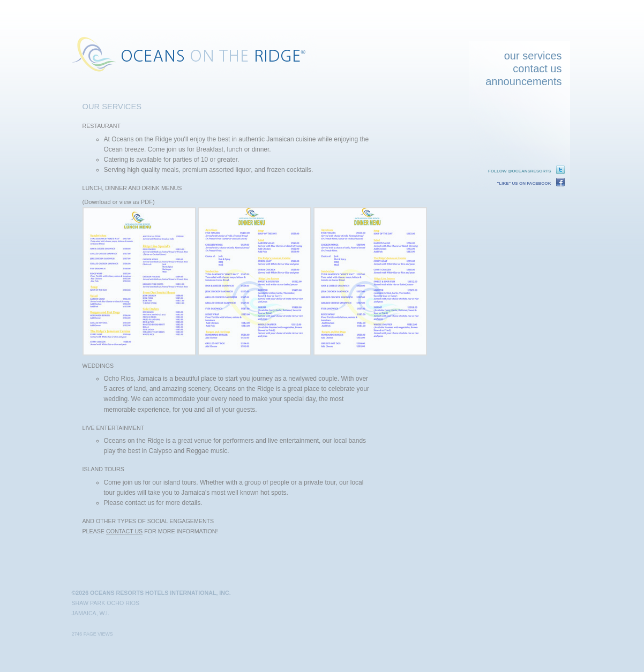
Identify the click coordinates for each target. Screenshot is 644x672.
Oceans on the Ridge (195, 54)
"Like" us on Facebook (524, 183)
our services (533, 56)
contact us (537, 69)
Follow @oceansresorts (520, 171)
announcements (523, 81)
